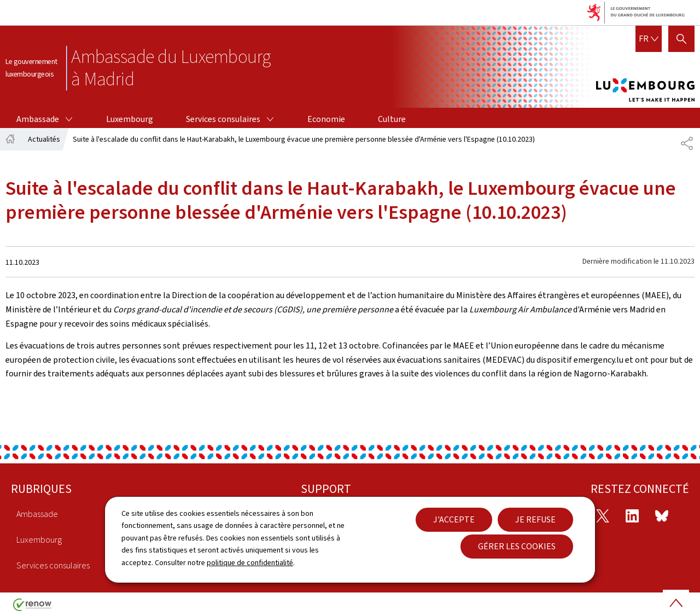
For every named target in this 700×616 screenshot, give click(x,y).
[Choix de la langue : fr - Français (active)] (649, 39)
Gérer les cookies (517, 546)
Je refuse (535, 519)
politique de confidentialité (250, 563)
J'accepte (454, 519)
